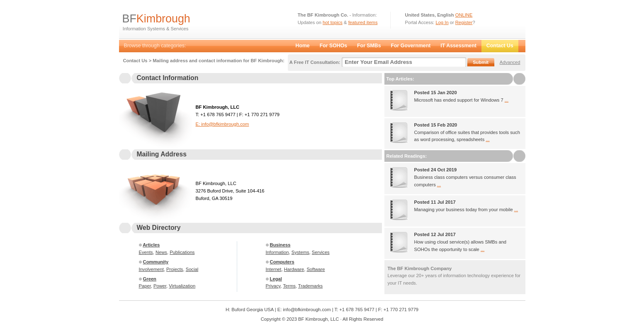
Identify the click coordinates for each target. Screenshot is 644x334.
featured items (363, 22)
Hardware (294, 269)
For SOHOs (333, 46)
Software (316, 269)
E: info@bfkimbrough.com (222, 124)
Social (192, 269)
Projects (175, 269)
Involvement (151, 269)
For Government (411, 46)
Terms (289, 286)
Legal (276, 279)
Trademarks (310, 286)
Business (280, 245)
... (507, 100)
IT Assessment (458, 46)
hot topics (333, 22)
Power (160, 286)
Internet (274, 269)
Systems (300, 252)
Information (277, 252)
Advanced (510, 62)
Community (156, 262)
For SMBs (369, 46)
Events (146, 252)
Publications (182, 252)
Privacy (273, 286)
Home (303, 46)
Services (321, 252)
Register (464, 22)
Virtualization (182, 286)
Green (150, 279)
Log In (442, 22)
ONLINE (464, 15)
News (161, 252)
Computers (282, 262)
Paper (145, 286)
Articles (151, 245)
